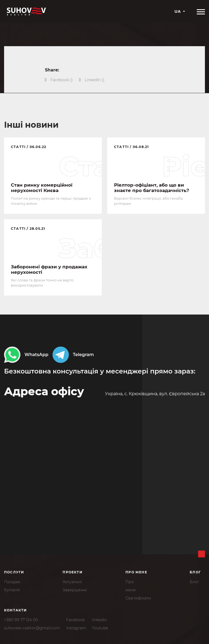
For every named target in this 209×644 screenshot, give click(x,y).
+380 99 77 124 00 (21, 620)
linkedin (99, 620)
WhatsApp (26, 356)
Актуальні (72, 582)
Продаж (12, 582)
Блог (194, 582)
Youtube (100, 628)
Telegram (73, 356)
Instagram (76, 628)
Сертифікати (138, 598)
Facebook (75, 620)
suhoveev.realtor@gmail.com (32, 628)
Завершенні (75, 590)
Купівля (12, 590)
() (62, 80)
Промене (131, 586)
